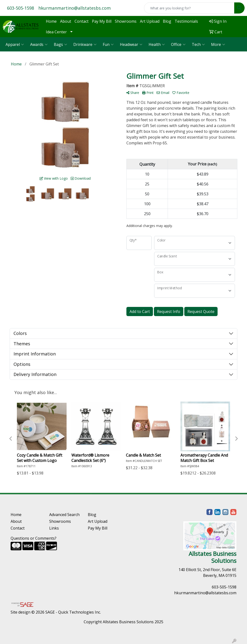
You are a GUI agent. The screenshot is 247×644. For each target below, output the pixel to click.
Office (178, 44)
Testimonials (186, 21)
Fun (108, 44)
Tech (198, 44)
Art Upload (150, 21)
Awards (39, 44)
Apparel (15, 44)
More (218, 44)
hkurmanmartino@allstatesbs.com (75, 8)
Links (54, 528)
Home (51, 21)
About (66, 21)
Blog (167, 21)
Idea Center (56, 32)
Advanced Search (64, 515)
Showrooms (126, 21)
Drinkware (85, 44)
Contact (82, 21)
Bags (60, 44)
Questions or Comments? (34, 538)
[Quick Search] (189, 8)
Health (157, 44)
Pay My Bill (102, 21)
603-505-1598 (21, 8)
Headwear (131, 44)
